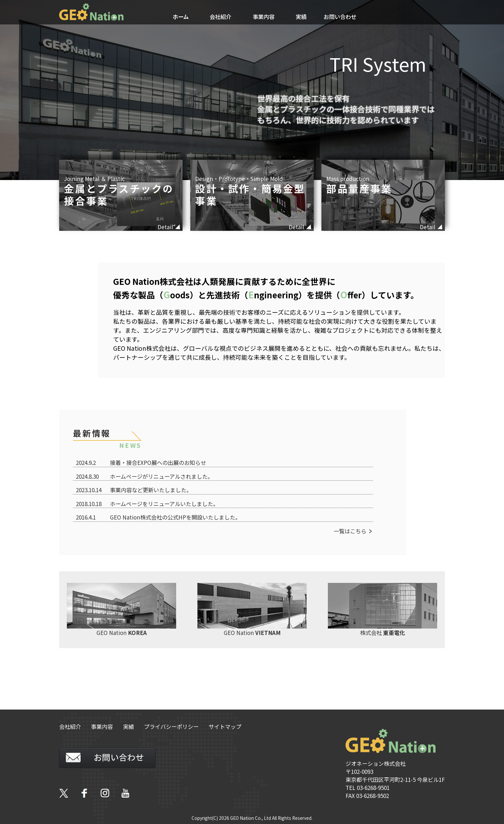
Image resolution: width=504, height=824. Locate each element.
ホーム (181, 17)
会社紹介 (221, 17)
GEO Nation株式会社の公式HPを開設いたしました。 (175, 517)
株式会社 (382, 610)
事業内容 (264, 17)
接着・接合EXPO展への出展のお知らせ (158, 462)
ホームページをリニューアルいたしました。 (164, 504)
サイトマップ (225, 726)
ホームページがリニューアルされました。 (162, 476)
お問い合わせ (340, 17)
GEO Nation (122, 610)
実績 (301, 17)
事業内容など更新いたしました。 (151, 490)
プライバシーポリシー (171, 726)
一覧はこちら (350, 531)
